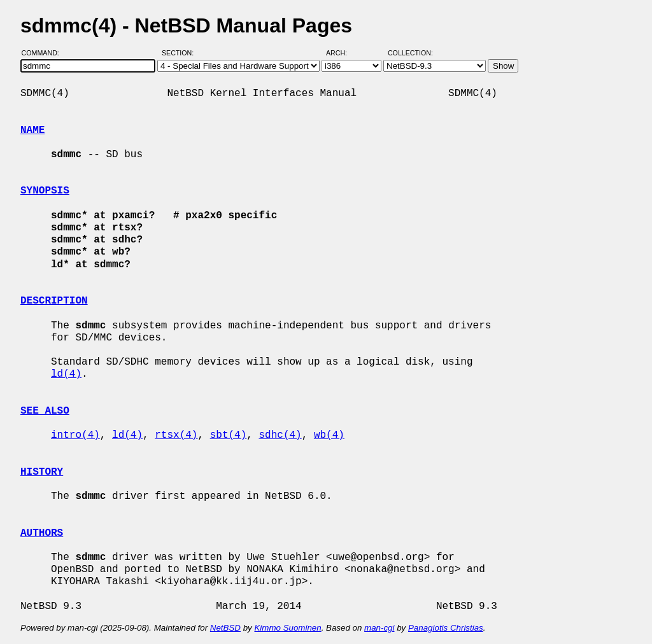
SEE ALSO (45, 411)
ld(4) (66, 374)
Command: (44, 53)
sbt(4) (229, 435)
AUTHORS (42, 533)
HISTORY (42, 472)
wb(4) (329, 435)
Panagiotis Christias (446, 628)
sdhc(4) (280, 435)
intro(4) (75, 435)
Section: (181, 53)
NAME (32, 130)
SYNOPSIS (45, 191)
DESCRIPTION (54, 301)
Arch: (342, 53)
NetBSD (225, 628)
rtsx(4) (176, 435)
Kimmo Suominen (287, 628)
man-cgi (379, 628)
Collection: (410, 53)
